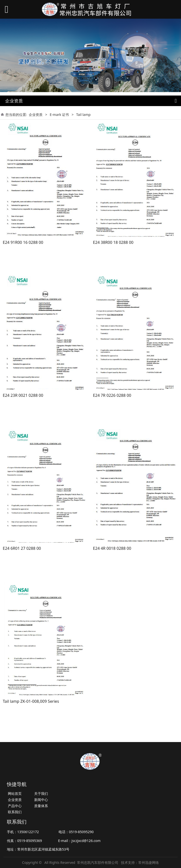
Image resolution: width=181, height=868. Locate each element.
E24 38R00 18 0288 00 (113, 242)
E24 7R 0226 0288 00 (112, 395)
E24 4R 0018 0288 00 (112, 548)
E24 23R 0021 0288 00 (23, 395)
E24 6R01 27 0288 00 (22, 548)
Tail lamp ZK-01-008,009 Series (31, 701)
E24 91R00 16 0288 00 (23, 242)
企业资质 (36, 115)
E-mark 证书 (59, 115)
